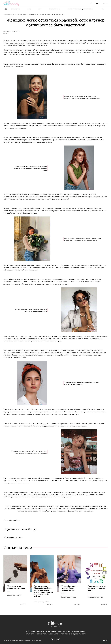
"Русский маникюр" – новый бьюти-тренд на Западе (70, 588)
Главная (6, 14)
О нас (102, 9)
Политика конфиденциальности (73, 634)
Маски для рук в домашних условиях (16, 587)
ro (104, 3)
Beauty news (16, 9)
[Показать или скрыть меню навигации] (6, 9)
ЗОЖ (16, 14)
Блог (29, 9)
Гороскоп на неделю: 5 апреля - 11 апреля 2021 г (97, 588)
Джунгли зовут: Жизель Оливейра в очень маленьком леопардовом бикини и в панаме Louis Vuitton (43, 591)
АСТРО (40, 9)
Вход (98, 3)
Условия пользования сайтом (48, 634)
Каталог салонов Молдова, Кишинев (80, 9)
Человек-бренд (55, 9)
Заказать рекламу (79, 631)
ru (107, 3)
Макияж (63, 593)
